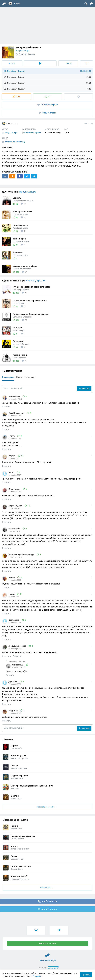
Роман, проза (10, 123)
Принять (86, 975)
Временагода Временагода (21, 555)
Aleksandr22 (18, 665)
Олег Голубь (14, 529)
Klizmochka (14, 620)
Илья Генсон (15, 489)
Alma (11, 472)
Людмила (13, 711)
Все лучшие (47, 887)
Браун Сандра (23, 51)
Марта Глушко (15, 506)
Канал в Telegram (48, 909)
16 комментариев (48, 105)
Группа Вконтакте (47, 901)
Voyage (12, 456)
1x (86, 63)
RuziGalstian (14, 397)
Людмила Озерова (17, 646)
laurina (12, 577)
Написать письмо (48, 944)
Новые (19, 377)
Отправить (84, 389)
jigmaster (13, 682)
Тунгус (12, 436)
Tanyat (12, 594)
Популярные (8, 377)
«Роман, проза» (36, 281)
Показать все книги (47, 807)
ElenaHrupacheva (17, 413)
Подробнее (38, 976)
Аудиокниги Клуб (47, 954)
